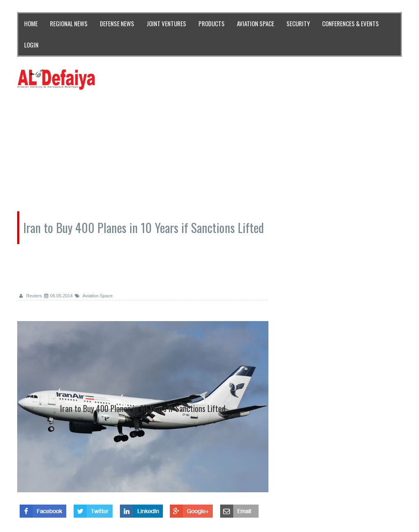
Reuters (31, 296)
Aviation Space (94, 296)
